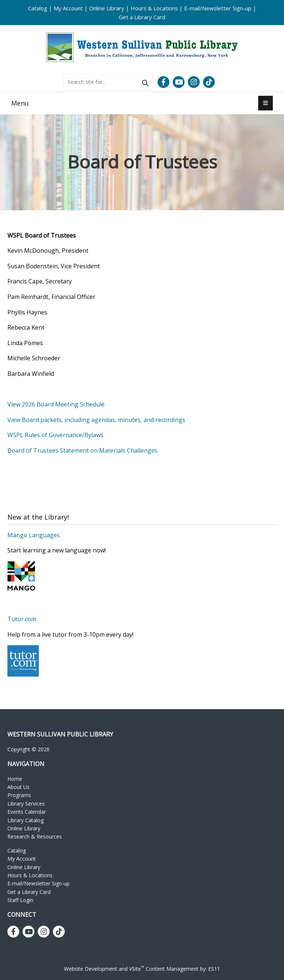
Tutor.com (22, 619)
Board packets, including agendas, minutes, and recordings (104, 420)
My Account (68, 8)
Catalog (38, 8)
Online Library (107, 8)
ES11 (214, 969)
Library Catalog (26, 820)
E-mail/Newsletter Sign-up (218, 8)
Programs (19, 795)
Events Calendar (27, 812)
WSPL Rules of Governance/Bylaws (55, 435)
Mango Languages (34, 535)
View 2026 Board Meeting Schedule (57, 404)
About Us (18, 787)
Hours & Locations (154, 8)
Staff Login (20, 900)
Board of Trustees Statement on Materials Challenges (82, 450)
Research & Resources (35, 836)
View (15, 420)
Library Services (26, 804)
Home (15, 779)
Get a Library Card (142, 17)
